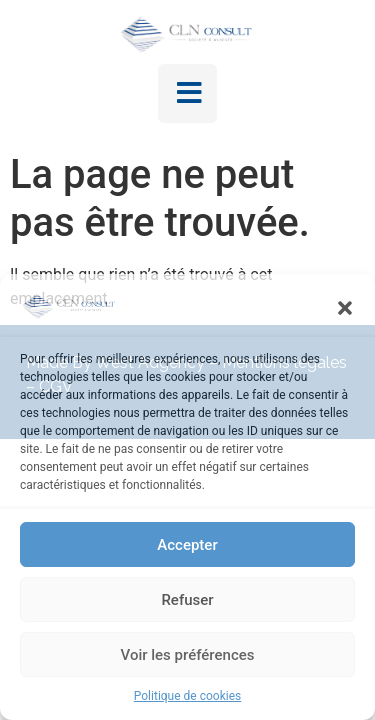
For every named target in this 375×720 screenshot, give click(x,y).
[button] (345, 308)
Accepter (187, 545)
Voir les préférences (188, 655)
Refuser (187, 600)
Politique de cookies (187, 696)
